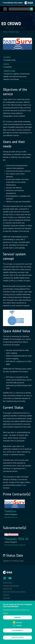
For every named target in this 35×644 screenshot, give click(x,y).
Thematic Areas (14, 32)
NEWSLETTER (7, 589)
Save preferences (17, 633)
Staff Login (6, 595)
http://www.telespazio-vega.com (15, 545)
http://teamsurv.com (11, 517)
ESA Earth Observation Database (13, 601)
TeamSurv (10, 511)
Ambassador (7, 598)
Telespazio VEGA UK (16, 539)
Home (5, 32)
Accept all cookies (17, 640)
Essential (19, 625)
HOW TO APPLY (8, 583)
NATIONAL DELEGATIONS (11, 586)
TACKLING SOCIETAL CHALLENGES (14, 592)
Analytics (19, 628)
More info (17, 620)
